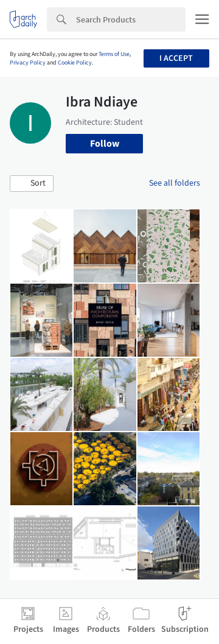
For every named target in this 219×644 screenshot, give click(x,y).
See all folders (175, 183)
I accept (176, 58)
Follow (105, 144)
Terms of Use (114, 54)
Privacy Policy (28, 63)
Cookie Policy (75, 63)
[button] (32, 184)
